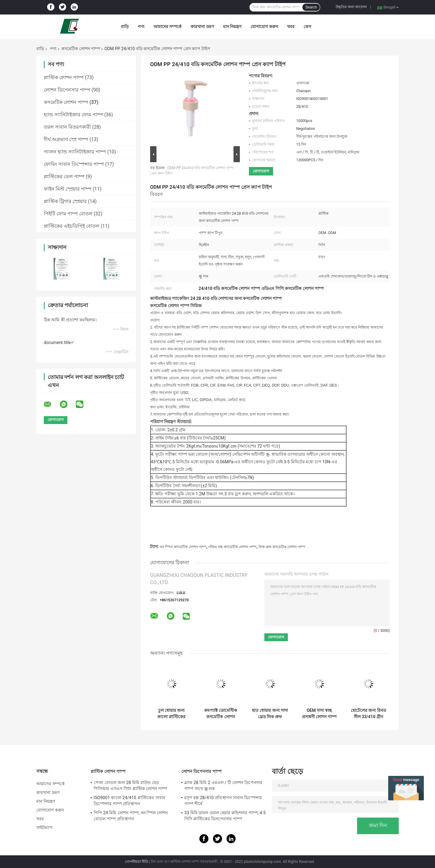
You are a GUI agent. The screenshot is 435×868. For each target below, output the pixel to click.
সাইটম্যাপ (45, 828)
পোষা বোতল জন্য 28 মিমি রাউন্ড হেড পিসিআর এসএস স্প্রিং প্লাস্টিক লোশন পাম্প (130, 786)
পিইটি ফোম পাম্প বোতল (68, 214)
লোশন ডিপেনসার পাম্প (67, 90)
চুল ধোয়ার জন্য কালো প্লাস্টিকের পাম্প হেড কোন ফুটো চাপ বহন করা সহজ (171, 714)
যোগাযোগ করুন (264, 27)
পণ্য (141, 27)
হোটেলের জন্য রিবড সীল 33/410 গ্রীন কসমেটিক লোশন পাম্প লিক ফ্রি (368, 714)
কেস (307, 27)
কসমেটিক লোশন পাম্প (81, 49)
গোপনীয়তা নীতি (137, 862)
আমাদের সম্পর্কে (168, 27)
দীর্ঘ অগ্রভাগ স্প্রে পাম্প (66, 139)
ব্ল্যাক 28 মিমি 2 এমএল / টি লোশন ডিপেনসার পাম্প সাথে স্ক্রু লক (223, 786)
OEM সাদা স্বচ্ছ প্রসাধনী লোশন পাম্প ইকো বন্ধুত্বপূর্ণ (319, 714)
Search (311, 7)
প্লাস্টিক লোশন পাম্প (64, 77)
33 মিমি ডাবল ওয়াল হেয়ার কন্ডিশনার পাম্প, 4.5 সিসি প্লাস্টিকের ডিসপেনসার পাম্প (225, 816)
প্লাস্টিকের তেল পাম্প (64, 177)
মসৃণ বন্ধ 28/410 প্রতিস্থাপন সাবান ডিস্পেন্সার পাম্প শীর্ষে (223, 801)
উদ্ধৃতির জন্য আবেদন (351, 7)
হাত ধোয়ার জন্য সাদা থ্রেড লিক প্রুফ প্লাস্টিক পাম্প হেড (270, 714)
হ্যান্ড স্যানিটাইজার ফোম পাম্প (73, 115)
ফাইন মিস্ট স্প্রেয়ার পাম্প (68, 189)
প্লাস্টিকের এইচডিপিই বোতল (72, 226)
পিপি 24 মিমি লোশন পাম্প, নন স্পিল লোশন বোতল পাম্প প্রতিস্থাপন (131, 816)
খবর (291, 27)
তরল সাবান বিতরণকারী (67, 127)
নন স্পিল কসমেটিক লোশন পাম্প (183, 547)
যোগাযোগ (261, 171)
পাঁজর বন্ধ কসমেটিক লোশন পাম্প (232, 547)
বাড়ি (125, 27)
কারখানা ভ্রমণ (202, 27)
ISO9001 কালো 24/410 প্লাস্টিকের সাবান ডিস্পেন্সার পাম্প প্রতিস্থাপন (129, 801)
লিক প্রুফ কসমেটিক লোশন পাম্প (282, 547)
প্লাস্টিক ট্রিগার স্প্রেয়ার (65, 201)
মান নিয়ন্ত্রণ (232, 27)
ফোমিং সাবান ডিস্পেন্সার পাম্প (74, 164)
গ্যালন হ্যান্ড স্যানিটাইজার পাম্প (75, 152)
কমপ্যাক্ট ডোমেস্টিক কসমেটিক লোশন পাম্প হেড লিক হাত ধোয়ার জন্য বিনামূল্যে (221, 714)
